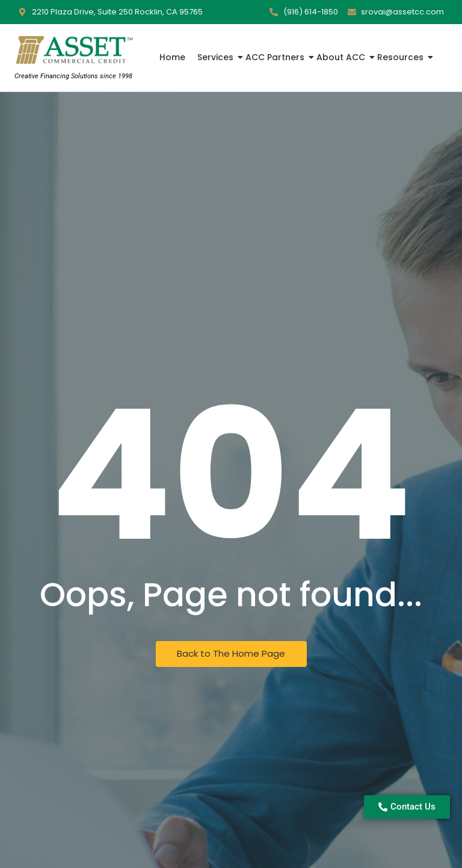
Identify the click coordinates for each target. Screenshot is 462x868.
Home (172, 57)
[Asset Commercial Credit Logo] (73, 51)
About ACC (342, 57)
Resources (402, 57)
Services (217, 57)
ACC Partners (276, 57)
